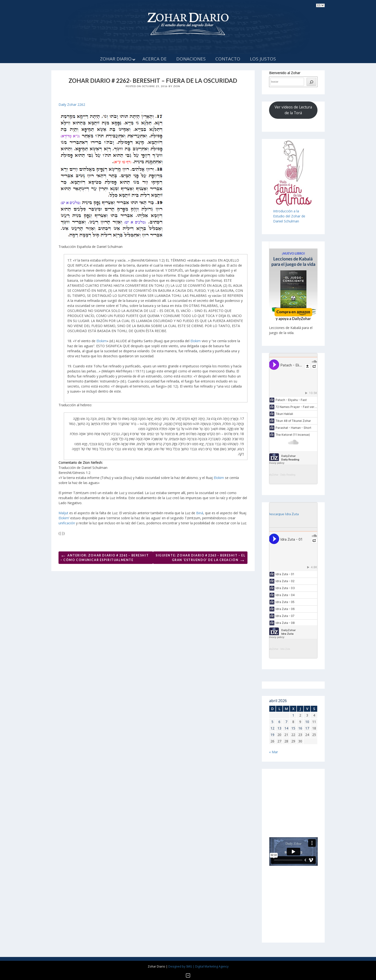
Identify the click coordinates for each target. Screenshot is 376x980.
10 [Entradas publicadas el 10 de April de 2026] (307, 722)
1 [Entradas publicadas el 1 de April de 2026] (293, 715)
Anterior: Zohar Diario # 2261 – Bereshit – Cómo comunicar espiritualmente (105, 557)
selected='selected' (320, 5)
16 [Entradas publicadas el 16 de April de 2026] (300, 728)
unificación (67, 523)
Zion (177, 86)
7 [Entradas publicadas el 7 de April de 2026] (286, 722)
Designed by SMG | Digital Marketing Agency (198, 966)
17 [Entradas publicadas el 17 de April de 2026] (307, 728)
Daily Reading (288, 475)
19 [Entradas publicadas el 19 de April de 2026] (272, 735)
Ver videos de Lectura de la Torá (293, 110)
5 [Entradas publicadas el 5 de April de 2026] (272, 722)
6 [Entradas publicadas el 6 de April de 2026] (279, 722)
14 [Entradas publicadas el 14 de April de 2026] (286, 728)
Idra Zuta (285, 649)
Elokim (102, 341)
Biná (200, 513)
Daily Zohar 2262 (72, 105)
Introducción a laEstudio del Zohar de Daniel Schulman (289, 216)
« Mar (273, 752)
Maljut (63, 513)
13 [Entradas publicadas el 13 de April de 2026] (279, 728)
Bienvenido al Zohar (285, 73)
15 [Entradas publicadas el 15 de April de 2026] (293, 728)
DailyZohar (273, 475)
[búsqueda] (311, 82)
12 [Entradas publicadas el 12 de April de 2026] (272, 728)
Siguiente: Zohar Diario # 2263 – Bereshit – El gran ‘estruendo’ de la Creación (200, 559)
